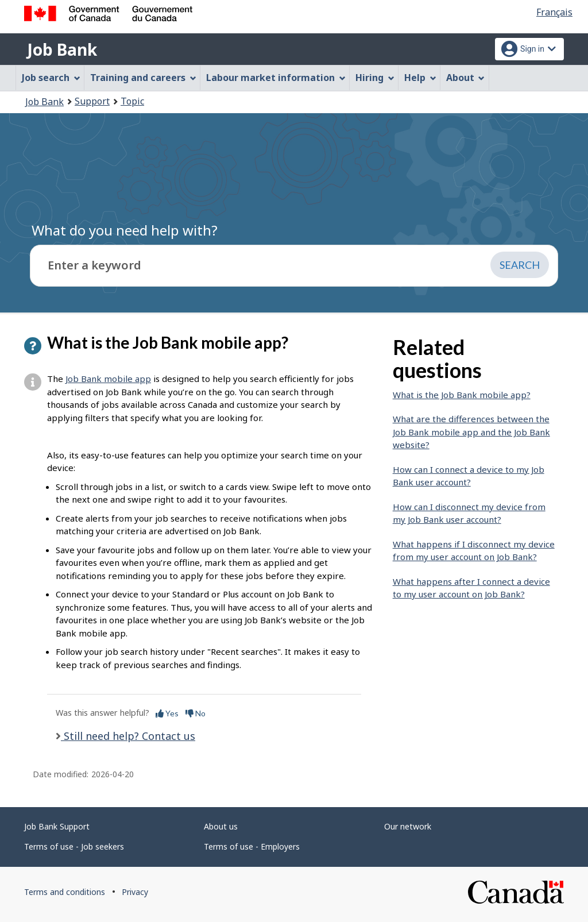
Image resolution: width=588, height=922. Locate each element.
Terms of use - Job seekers (74, 846)
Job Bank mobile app (108, 379)
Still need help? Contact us (128, 736)
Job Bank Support (57, 826)
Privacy (135, 892)
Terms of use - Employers (252, 846)
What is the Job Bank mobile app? (462, 395)
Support (92, 101)
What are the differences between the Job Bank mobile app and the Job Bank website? (471, 432)
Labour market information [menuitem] (276, 78)
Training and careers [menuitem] (143, 78)
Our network (408, 826)
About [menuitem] (466, 78)
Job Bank (62, 49)
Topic (132, 101)
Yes (167, 713)
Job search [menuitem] (51, 78)
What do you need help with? (125, 230)
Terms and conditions (65, 892)
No (196, 713)
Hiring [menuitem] (375, 78)
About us (221, 826)
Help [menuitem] (420, 78)
